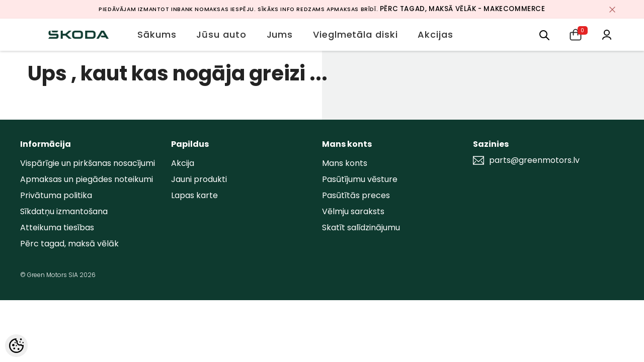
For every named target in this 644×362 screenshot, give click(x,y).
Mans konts (345, 163)
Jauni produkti (199, 179)
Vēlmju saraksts (353, 211)
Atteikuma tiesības (57, 228)
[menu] (544, 34)
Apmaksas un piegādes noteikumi (87, 179)
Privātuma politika (56, 195)
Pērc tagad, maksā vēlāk (69, 244)
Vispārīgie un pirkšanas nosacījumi (88, 163)
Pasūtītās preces (356, 195)
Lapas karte (194, 195)
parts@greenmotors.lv (534, 160)
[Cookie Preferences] (16, 346)
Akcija (183, 163)
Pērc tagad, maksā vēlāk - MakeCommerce (463, 9)
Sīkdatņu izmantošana (64, 211)
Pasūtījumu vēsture (360, 179)
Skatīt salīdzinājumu (361, 228)
